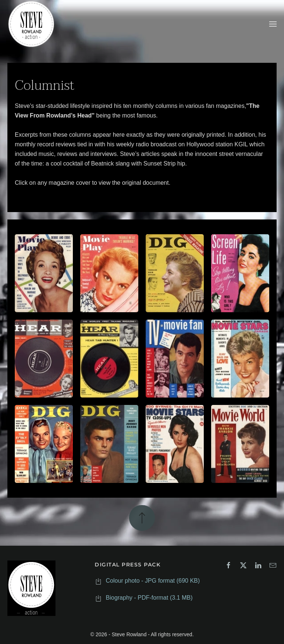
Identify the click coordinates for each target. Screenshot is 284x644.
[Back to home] (31, 24)
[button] (273, 24)
